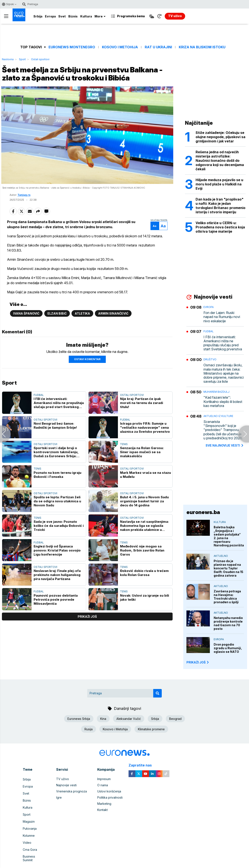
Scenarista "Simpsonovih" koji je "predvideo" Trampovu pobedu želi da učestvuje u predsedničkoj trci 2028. (223, 430)
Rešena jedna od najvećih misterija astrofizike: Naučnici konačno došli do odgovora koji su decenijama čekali (220, 160)
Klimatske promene (151, 729)
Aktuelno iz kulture (218, 416)
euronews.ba (203, 512)
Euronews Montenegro (72, 47)
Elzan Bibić (57, 330)
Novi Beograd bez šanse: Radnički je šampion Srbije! (55, 442)
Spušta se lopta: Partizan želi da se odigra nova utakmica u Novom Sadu (57, 518)
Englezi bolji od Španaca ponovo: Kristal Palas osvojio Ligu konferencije (57, 567)
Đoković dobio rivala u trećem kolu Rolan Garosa (144, 589)
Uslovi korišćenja (109, 791)
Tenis (124, 461)
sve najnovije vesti (225, 445)
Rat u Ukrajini (158, 47)
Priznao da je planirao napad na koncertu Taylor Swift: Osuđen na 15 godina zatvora (228, 568)
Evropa (50, 16)
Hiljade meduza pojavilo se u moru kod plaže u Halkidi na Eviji (219, 184)
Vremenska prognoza (72, 791)
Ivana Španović (26, 330)
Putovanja (30, 822)
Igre (59, 797)
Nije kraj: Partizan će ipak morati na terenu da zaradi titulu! (142, 419)
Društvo (210, 359)
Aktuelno (221, 556)
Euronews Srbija (79, 719)
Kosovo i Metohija (120, 47)
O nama (103, 785)
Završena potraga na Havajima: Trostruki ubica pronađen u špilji (227, 597)
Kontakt (102, 810)
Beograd (175, 719)
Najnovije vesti (66, 785)
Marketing (104, 804)
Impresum (104, 779)
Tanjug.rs (24, 206)
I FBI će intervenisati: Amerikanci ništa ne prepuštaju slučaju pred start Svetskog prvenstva (59, 419)
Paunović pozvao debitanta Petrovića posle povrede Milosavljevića (56, 616)
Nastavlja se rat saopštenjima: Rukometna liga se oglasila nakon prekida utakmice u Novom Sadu (144, 542)
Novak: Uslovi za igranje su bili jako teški (145, 614)
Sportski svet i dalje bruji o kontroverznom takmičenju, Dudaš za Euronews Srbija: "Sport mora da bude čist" (56, 469)
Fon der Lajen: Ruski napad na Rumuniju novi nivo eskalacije (222, 317)
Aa (152, 237)
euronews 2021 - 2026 (123, 858)
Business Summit (34, 847)
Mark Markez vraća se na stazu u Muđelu (145, 491)
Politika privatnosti (110, 797)
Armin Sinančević (113, 330)
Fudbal (39, 412)
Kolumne (29, 828)
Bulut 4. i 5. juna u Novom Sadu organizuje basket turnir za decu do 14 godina (144, 518)
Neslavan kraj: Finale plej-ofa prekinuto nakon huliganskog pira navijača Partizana (57, 591)
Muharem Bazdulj (216, 392)
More (100, 16)
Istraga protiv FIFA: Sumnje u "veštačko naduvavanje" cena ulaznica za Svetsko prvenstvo (145, 444)
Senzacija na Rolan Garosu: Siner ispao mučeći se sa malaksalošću (142, 469)
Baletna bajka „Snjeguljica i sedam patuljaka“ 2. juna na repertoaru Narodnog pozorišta (229, 536)
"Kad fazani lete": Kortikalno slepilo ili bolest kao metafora (223, 402)
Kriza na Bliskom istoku (202, 47)
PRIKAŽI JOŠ (198, 662)
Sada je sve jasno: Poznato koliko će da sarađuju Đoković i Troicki (59, 542)
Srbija (38, 16)
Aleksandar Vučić (129, 719)
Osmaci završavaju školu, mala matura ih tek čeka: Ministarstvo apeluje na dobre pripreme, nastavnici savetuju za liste (224, 373)
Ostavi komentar (87, 376)
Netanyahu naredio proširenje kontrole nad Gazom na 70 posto (228, 623)
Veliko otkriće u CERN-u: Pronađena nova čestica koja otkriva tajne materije (220, 227)
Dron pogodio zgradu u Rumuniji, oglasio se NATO (228, 648)
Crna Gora (30, 841)
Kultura (86, 16)
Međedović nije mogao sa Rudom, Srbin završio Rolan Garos (142, 567)
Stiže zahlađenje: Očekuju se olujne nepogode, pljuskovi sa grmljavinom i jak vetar (220, 137)
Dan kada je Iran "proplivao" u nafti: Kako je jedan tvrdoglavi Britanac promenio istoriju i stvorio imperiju (220, 206)
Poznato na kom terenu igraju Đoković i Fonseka (57, 491)
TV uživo (63, 779)
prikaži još (87, 633)
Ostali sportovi (40, 59)
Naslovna (8, 59)
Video (27, 834)
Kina (103, 719)
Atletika (82, 330)
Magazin (29, 816)
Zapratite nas (142, 765)
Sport (22, 59)
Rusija (89, 729)
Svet (62, 16)
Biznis (73, 16)
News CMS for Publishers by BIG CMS (125, 863)
